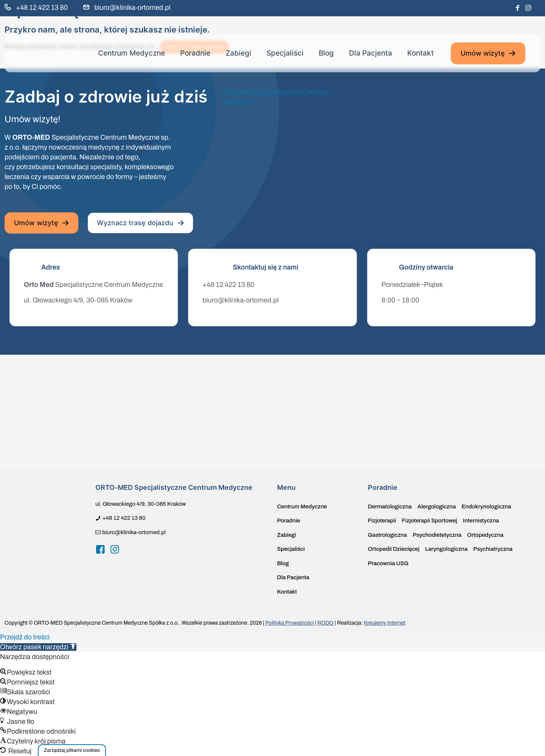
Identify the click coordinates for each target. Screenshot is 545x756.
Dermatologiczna (390, 507)
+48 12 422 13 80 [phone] (42, 8)
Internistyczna (481, 521)
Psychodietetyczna (437, 535)
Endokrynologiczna (486, 507)
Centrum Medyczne (302, 507)
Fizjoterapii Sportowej (430, 521)
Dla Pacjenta (293, 577)
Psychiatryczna (493, 549)
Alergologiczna (437, 507)
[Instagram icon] (528, 8)
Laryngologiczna (446, 549)
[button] (72, 750)
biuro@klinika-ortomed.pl (241, 300)
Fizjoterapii (382, 521)
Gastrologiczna (387, 535)
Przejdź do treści (25, 637)
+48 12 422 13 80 (228, 285)
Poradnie (289, 521)
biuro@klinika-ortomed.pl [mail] (132, 8)
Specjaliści (291, 549)
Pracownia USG (388, 563)
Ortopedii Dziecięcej (394, 549)
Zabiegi (287, 535)
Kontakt (287, 592)
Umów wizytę (488, 53)
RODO (325, 623)
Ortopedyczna (485, 535)
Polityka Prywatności (290, 623)
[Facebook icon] (517, 8)
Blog (283, 563)
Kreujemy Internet (385, 623)
